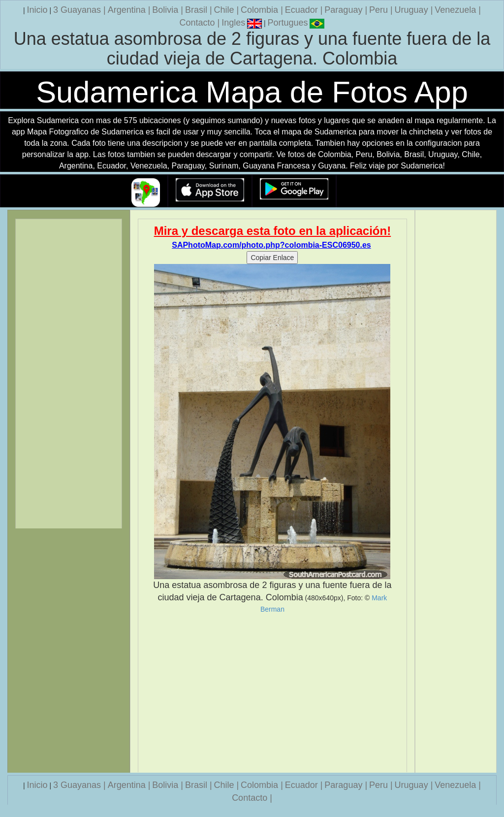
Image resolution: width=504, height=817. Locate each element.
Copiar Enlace (272, 258)
